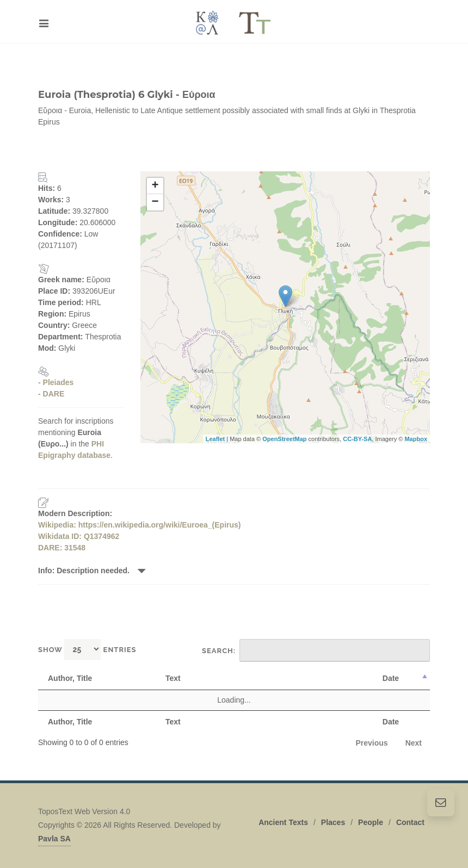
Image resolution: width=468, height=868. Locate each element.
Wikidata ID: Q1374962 (79, 536)
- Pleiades (56, 382)
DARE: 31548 (62, 548)
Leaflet (215, 439)
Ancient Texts (283, 822)
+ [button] (155, 186)
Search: (316, 650)
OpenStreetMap (284, 439)
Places (333, 822)
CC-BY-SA (357, 439)
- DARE (51, 394)
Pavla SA (54, 839)
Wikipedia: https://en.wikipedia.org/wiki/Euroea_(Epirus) (140, 525)
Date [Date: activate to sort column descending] (391, 678)
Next (414, 743)
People (371, 822)
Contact (410, 822)
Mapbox (416, 439)
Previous (372, 743)
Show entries (87, 649)
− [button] (155, 202)
